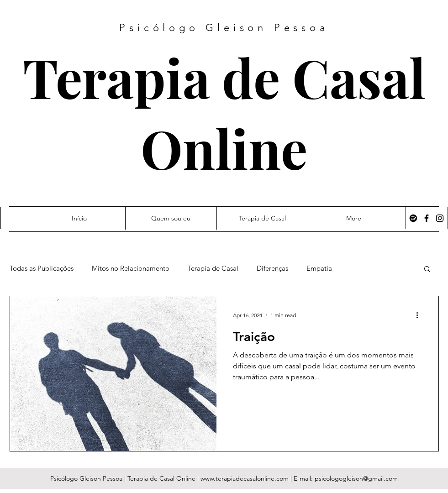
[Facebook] (427, 218)
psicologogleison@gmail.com (356, 478)
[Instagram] (440, 218)
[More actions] (421, 315)
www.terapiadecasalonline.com (245, 478)
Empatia (319, 268)
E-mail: (304, 478)
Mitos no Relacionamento (131, 268)
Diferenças (272, 268)
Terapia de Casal (224, 77)
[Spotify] (413, 218)
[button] (427, 270)
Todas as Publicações (42, 268)
